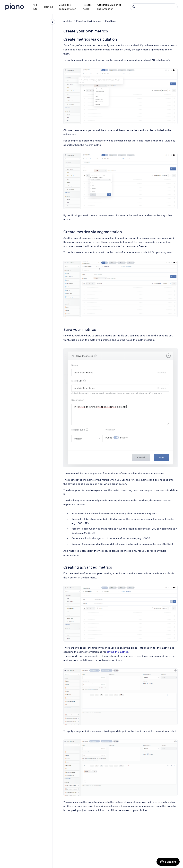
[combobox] (154, 7)
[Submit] (134, 7)
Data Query (111, 21)
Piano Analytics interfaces (89, 21)
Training (49, 7)
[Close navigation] (52, 22)
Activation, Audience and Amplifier (109, 7)
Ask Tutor (36, 7)
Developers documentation (67, 7)
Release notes (87, 7)
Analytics (68, 21)
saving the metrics (117, 652)
